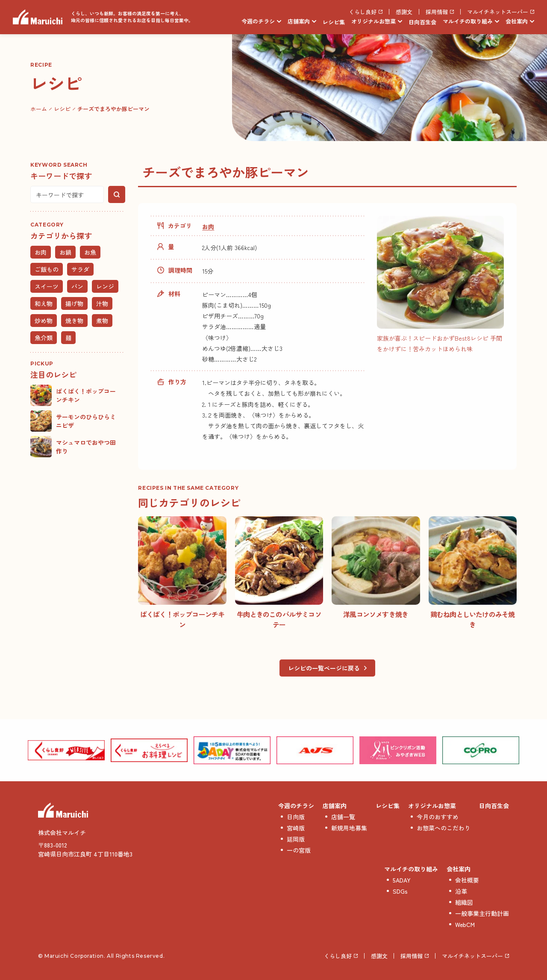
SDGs (400, 891)
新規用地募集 (349, 828)
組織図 (464, 902)
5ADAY (402, 880)
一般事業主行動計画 (482, 913)
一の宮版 (299, 850)
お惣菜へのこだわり (444, 828)
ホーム (39, 109)
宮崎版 (296, 828)
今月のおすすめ (438, 817)
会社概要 (467, 880)
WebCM (465, 924)
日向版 (296, 817)
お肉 (208, 227)
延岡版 (296, 839)
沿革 (461, 891)
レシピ (62, 109)
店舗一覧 (343, 817)
